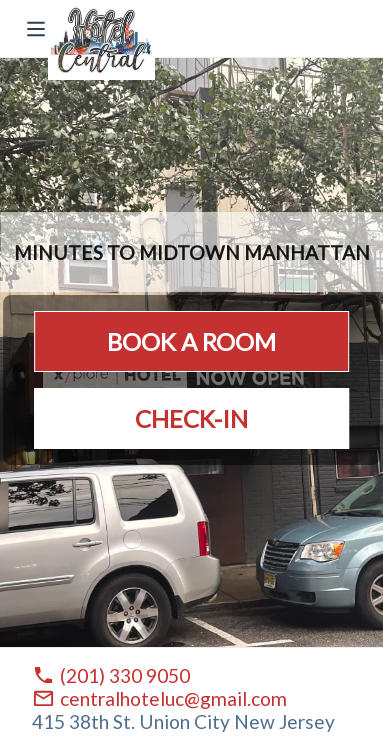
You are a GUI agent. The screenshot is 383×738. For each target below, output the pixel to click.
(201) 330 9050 (125, 675)
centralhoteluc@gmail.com (173, 698)
